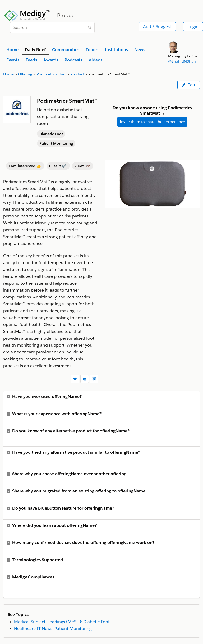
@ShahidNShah (182, 61)
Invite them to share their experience (152, 122)
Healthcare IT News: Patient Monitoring (53, 629)
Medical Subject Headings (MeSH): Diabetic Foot (62, 622)
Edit (189, 85)
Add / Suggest (157, 27)
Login (193, 27)
